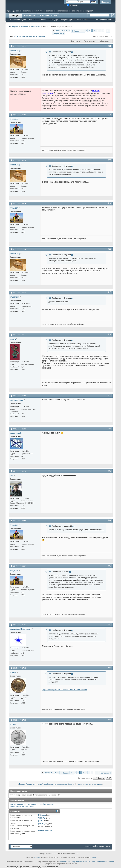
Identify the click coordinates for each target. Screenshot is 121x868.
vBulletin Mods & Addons (105, 862)
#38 (109, 395)
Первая (76, 31)
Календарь (54, 20)
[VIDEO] (42, 824)
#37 (109, 334)
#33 (109, 160)
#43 (109, 624)
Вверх (109, 778)
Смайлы (42, 818)
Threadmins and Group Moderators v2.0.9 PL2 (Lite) (77, 862)
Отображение (104, 41)
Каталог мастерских (48, 16)
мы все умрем (17, 804)
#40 (109, 471)
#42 (109, 566)
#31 (109, 46)
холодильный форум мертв (43, 804)
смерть (27, 804)
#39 (109, 429)
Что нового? (29, 16)
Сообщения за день (18, 20)
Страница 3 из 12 (62, 31)
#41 (109, 520)
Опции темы (76, 41)
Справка (43, 20)
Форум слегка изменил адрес (89, 784)
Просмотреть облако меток (22, 807)
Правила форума (46, 830)
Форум (15, 16)
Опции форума (67, 20)
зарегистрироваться (92, 101)
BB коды (42, 815)
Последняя (59, 34)
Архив (102, 846)
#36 (109, 292)
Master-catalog (92, 846)
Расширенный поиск (104, 19)
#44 (109, 668)
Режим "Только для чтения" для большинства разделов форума (47, 784)
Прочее (24, 26)
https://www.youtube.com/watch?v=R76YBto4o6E (65, 689)
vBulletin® (37, 857)
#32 (109, 114)
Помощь (105, 2)
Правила (33, 20)
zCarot (94, 857)
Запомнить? (72, 6)
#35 (109, 249)
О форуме (36, 26)
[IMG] (41, 821)
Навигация (82, 20)
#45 (109, 720)
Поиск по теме (89, 41)
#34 (109, 203)
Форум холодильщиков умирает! (30, 36)
